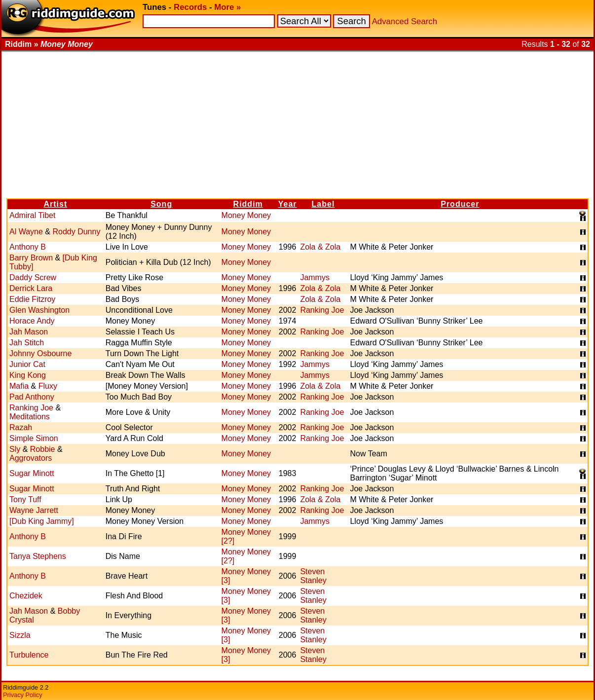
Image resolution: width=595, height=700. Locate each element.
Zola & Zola (320, 247)
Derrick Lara (31, 288)
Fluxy (48, 386)
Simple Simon (34, 438)
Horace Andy (32, 321)
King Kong (28, 375)
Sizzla (20, 635)
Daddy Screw (33, 277)
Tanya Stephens (38, 556)
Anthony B (28, 247)
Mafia (19, 386)
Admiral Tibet (32, 215)
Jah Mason (29, 332)
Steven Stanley (313, 576)
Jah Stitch (27, 343)
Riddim (248, 204)
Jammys (315, 277)
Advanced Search (405, 21)
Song (161, 204)
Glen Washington (39, 310)
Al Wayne (26, 232)
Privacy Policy (23, 695)
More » (227, 7)
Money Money (246, 215)
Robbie (43, 449)
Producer (460, 204)
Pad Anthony (32, 397)
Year (288, 204)
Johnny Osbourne (40, 353)
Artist (55, 204)
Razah (21, 427)
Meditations (30, 417)
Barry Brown (31, 258)
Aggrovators (31, 458)
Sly (15, 449)
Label (323, 204)
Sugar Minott (32, 473)
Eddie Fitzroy (32, 299)
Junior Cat (27, 364)
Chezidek (26, 596)
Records (190, 7)
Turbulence (29, 655)
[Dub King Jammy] (42, 521)
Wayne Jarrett (34, 510)
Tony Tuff (25, 499)
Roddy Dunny (76, 232)
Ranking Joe (322, 310)
